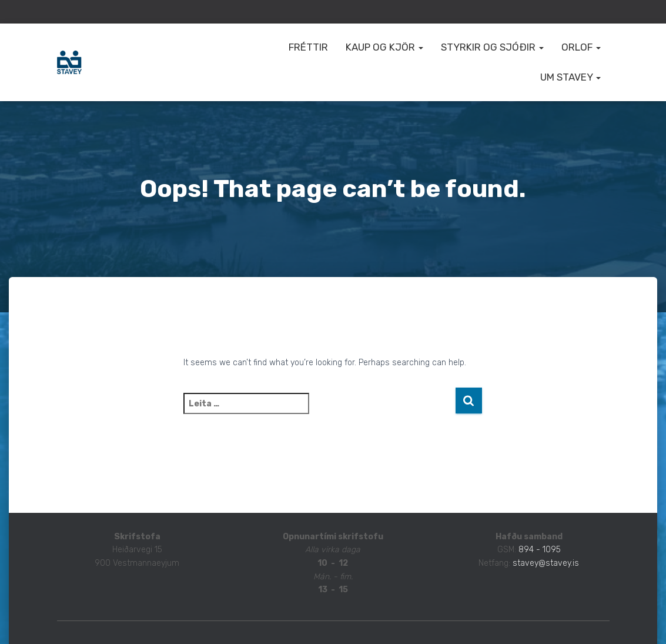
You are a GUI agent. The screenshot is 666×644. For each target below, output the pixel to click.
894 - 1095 (540, 550)
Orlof (581, 47)
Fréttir (308, 47)
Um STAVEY (570, 77)
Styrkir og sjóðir (492, 47)
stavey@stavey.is (546, 563)
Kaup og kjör (384, 47)
